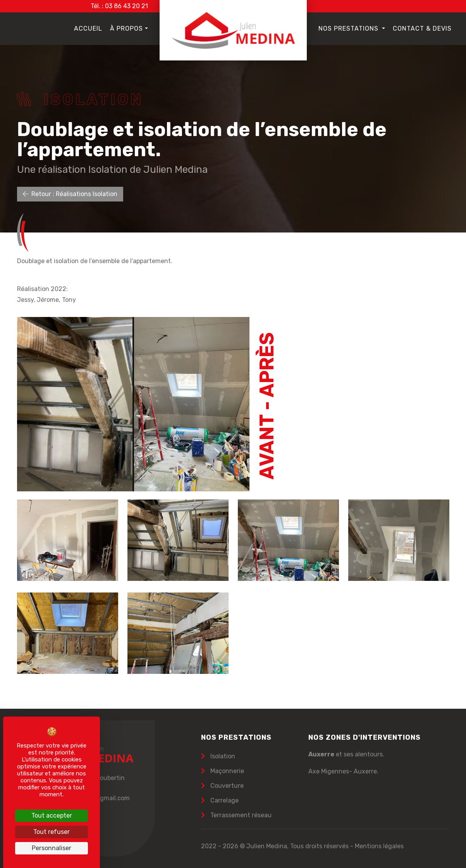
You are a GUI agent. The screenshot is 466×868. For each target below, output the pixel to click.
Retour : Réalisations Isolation (70, 194)
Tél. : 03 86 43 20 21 (119, 6)
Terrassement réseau (240, 815)
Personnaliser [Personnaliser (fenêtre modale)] (52, 848)
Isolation (222, 756)
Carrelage (224, 800)
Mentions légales (379, 846)
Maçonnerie (226, 771)
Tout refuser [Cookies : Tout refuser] (52, 832)
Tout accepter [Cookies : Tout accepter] (52, 815)
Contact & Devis (422, 28)
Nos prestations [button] (349, 28)
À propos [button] (126, 28)
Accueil (88, 28)
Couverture (226, 786)
